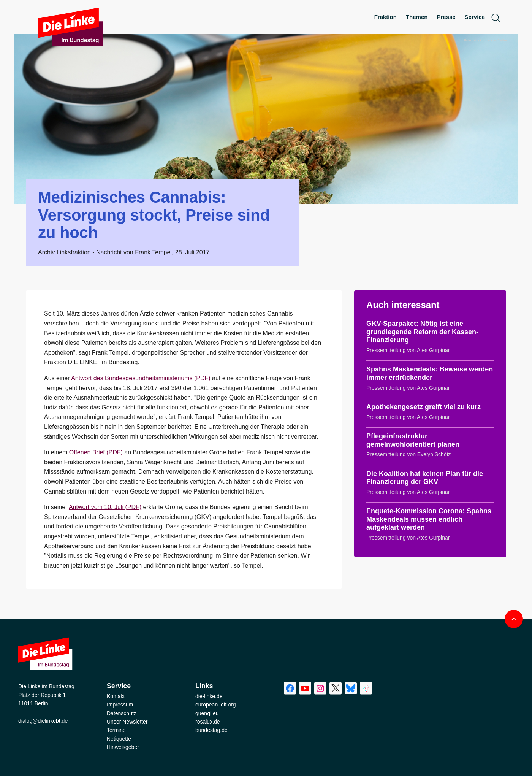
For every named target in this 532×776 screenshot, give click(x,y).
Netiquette (119, 739)
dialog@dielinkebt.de (43, 721)
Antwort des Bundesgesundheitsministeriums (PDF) (141, 378)
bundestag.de (211, 730)
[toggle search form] (496, 17)
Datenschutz (122, 713)
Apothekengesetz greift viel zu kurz (424, 407)
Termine (116, 730)
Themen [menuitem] (417, 17)
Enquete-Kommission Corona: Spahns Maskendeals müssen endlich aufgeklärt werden (429, 519)
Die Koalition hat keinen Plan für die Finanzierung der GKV (425, 478)
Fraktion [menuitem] (386, 17)
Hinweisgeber (123, 747)
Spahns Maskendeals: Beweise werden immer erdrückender (430, 373)
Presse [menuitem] (446, 17)
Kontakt (116, 696)
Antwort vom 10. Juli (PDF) (105, 507)
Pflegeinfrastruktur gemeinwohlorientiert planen (413, 440)
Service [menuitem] (475, 17)
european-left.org (216, 705)
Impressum (120, 705)
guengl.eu (207, 713)
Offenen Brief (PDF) (96, 452)
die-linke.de (209, 696)
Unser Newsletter (127, 722)
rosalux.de (208, 722)
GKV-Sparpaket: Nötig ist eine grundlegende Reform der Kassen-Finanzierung (422, 332)
